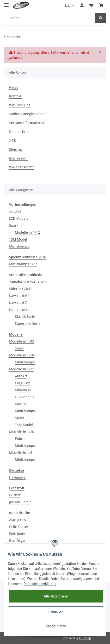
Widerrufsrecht (21, 167)
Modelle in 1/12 (27, 232)
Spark (14, 225)
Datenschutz (19, 132)
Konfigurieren (56, 626)
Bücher (15, 495)
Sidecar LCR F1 (21, 289)
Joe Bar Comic (20, 502)
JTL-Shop (85, 638)
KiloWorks (23, 390)
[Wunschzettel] (91, 5)
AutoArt (15, 211)
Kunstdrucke (19, 310)
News (14, 87)
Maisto (20, 404)
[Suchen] (50, 18)
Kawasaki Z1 (19, 303)
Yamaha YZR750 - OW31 (28, 282)
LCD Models (19, 218)
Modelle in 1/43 (22, 341)
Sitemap (16, 149)
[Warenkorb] (101, 5)
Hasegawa (17, 477)
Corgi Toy (22, 383)
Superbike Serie (28, 323)
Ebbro (20, 439)
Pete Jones (17, 534)
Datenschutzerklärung (40, 584)
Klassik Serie (25, 316)
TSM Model (18, 239)
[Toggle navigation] (6, 3)
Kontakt (15, 96)
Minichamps (19, 246)
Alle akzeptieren (56, 596)
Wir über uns (20, 105)
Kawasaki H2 (19, 296)
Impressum (18, 158)
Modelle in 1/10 (22, 432)
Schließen (56, 612)
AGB (12, 140)
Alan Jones (18, 520)
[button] (82, 5)
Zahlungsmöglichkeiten (28, 114)
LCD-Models (24, 397)
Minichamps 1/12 (23, 264)
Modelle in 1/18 (22, 355)
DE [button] (67, 5)
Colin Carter (19, 527)
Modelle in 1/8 (21, 452)
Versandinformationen (27, 123)
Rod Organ (18, 541)
